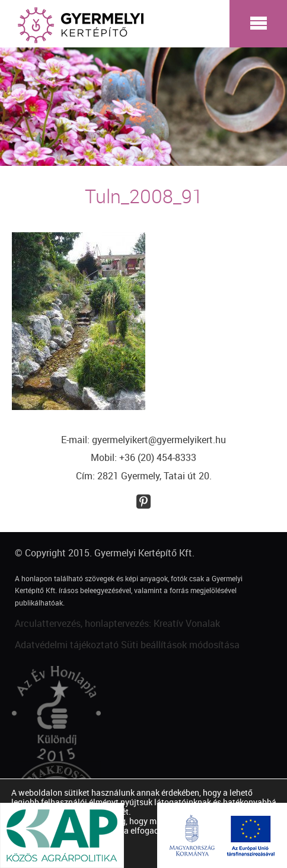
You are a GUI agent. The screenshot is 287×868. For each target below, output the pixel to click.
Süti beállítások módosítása (180, 645)
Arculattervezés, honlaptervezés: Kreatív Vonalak (117, 623)
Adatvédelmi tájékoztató (67, 645)
